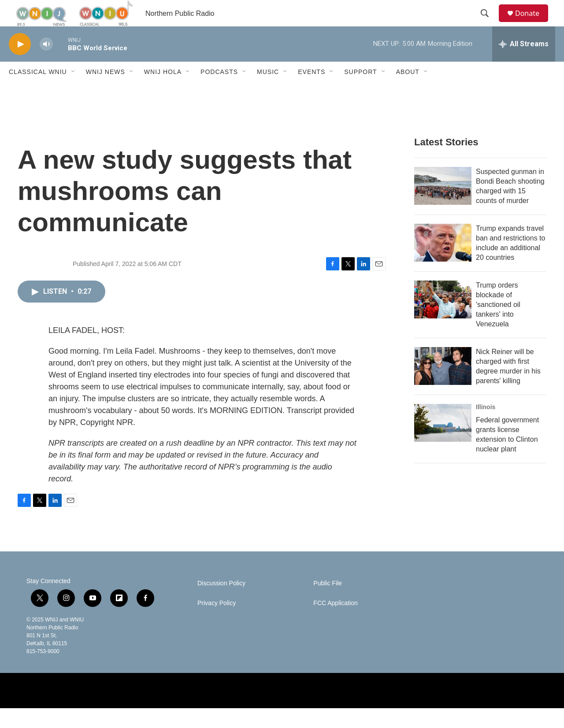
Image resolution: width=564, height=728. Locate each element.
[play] (20, 64)
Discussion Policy (221, 603)
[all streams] (524, 64)
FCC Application (335, 623)
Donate (533, 23)
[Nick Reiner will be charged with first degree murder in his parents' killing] (443, 386)
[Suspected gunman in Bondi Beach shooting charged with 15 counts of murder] (443, 206)
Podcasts (219, 92)
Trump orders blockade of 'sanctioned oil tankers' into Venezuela (498, 324)
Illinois (486, 427)
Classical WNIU (38, 92)
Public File (328, 603)
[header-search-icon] (489, 23)
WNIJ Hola (163, 92)
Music (268, 92)
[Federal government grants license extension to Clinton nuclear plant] (443, 443)
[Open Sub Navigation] (74, 92)
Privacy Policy (217, 623)
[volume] (46, 64)
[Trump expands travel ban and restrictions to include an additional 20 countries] (443, 262)
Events (312, 92)
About (408, 92)
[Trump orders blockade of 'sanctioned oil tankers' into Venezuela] (443, 319)
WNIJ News (106, 92)
